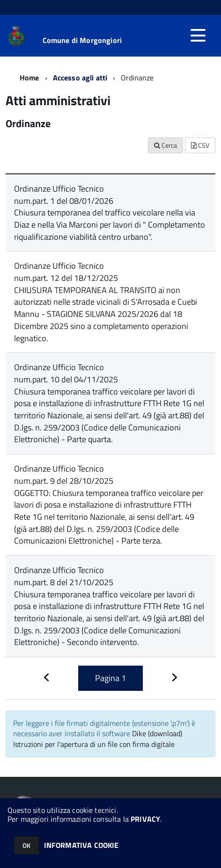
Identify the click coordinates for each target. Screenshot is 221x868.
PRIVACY (145, 819)
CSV (200, 145)
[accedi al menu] (198, 36)
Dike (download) (157, 733)
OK (26, 845)
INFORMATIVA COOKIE (81, 845)
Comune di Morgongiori (82, 40)
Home (29, 78)
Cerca (166, 145)
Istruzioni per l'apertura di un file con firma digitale (94, 744)
